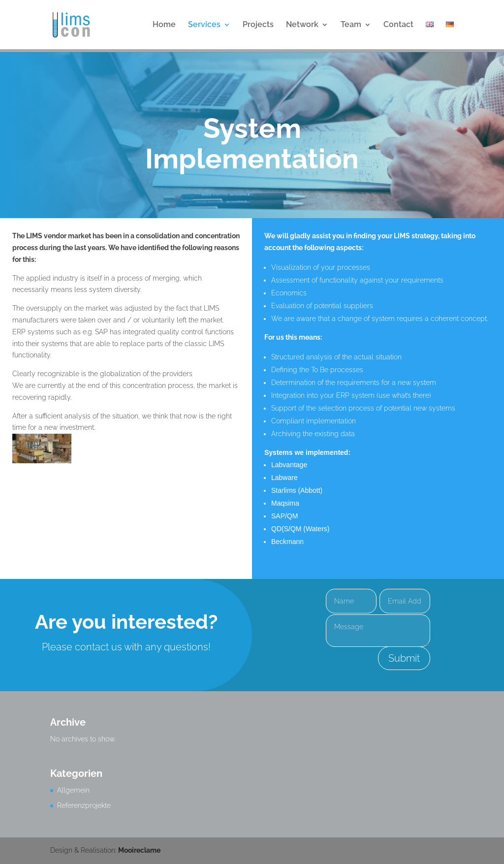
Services (204, 25)
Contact (398, 25)
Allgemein (73, 790)
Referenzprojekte (84, 805)
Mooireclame (139, 850)
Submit (404, 658)
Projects (258, 25)
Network (302, 25)
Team (351, 25)
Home (164, 25)
